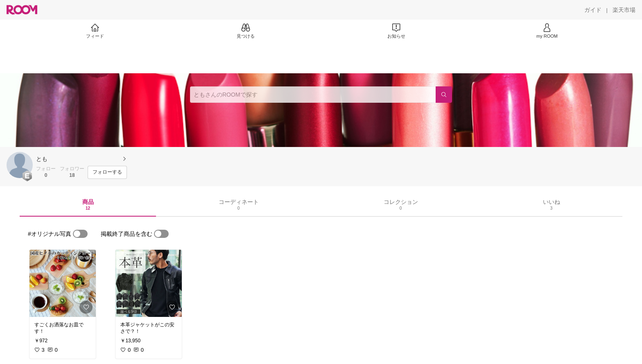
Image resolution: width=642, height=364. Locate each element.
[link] (63, 283)
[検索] (444, 95)
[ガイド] (593, 10)
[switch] (80, 234)
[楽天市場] (624, 10)
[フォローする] (107, 172)
